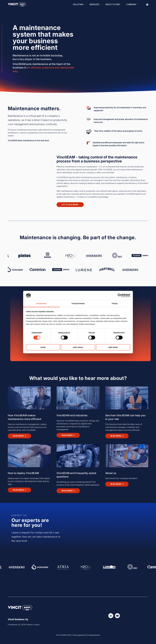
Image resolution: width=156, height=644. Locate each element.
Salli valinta (78, 347)
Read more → (19, 436)
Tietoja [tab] (115, 303)
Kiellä (43, 347)
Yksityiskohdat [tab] (78, 303)
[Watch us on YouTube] (117, 616)
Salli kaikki (113, 347)
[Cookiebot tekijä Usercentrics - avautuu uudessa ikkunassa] (119, 295)
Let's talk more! (70, 205)
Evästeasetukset (93, 635)
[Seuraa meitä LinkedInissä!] (111, 616)
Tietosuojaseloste (79, 635)
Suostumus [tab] (41, 303)
